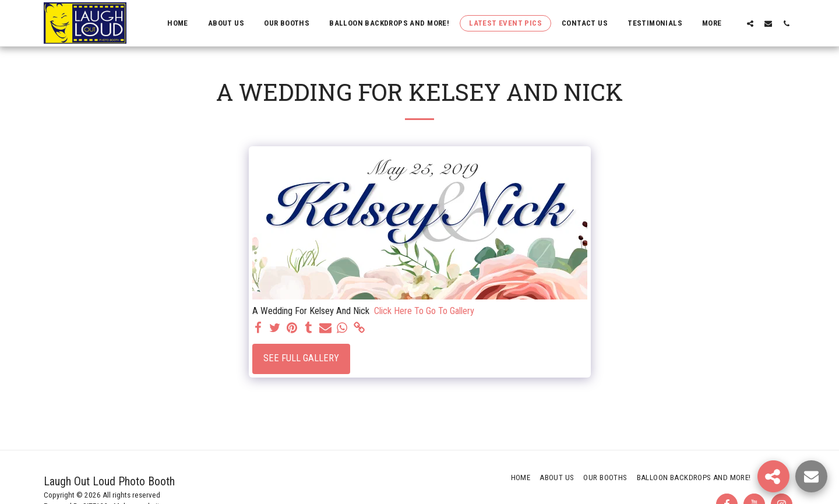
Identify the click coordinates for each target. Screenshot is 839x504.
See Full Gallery (301, 358)
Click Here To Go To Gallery (424, 311)
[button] (750, 23)
